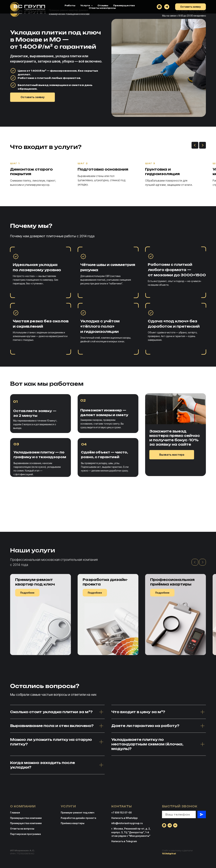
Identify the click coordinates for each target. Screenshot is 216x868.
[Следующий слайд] (202, 145)
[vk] (175, 825)
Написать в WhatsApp (125, 818)
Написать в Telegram (124, 841)
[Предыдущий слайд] (195, 145)
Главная (15, 813)
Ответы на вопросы (22, 829)
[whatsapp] (164, 825)
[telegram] (170, 825)
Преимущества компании (26, 823)
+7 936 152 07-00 (122, 813)
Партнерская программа (25, 834)
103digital (169, 854)
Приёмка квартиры (73, 823)
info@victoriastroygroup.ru (127, 823)
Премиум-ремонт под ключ (77, 813)
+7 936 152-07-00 (191, 11)
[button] (32, 97)
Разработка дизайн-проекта (78, 818)
